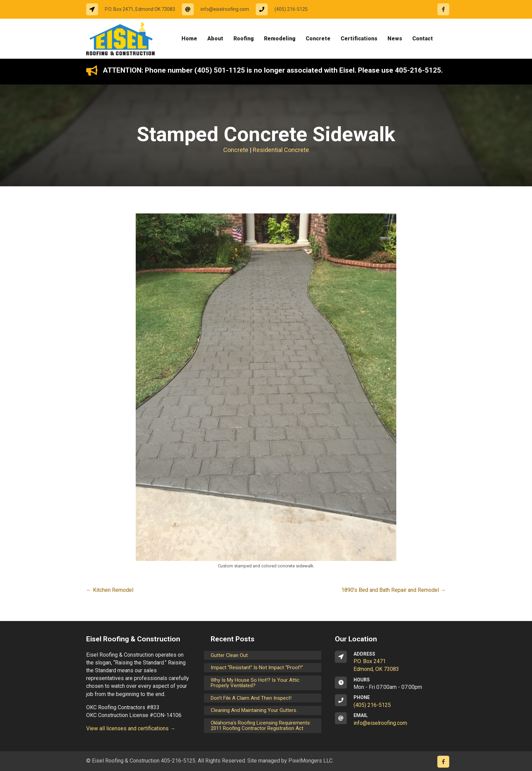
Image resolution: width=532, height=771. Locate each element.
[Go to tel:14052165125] (285, 9)
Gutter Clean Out (229, 655)
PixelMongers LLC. (311, 761)
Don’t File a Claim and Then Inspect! (251, 698)
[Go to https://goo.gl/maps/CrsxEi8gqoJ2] (390, 662)
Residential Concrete (281, 150)
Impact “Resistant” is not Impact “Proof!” (257, 667)
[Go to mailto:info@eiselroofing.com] (219, 9)
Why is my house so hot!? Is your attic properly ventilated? (255, 683)
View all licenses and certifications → (131, 728)
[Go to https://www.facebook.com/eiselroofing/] (443, 9)
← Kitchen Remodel (110, 590)
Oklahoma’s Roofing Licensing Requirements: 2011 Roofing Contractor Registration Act (261, 726)
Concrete (236, 150)
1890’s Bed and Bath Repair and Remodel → (394, 590)
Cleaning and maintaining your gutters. (254, 710)
